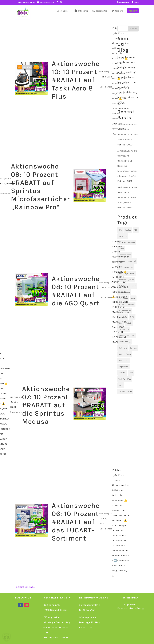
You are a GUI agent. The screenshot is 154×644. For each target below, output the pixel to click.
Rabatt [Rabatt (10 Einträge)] (129, 323)
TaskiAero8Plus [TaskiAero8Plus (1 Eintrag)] (125, 379)
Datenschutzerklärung (131, 608)
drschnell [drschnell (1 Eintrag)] (132, 261)
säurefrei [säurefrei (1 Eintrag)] (122, 373)
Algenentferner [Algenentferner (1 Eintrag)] (125, 255)
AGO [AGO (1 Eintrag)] (136, 230)
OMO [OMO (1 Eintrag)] (132, 317)
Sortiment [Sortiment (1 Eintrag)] (123, 348)
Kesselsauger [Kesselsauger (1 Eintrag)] (124, 292)
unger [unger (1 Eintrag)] (121, 385)
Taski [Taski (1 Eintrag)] (131, 373)
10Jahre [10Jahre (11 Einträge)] (128, 230)
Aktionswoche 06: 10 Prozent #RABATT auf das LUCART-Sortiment (76, 522)
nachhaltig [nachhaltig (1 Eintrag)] (123, 317)
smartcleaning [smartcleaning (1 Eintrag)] (125, 342)
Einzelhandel (106, 87)
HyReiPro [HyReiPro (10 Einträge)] (122, 286)
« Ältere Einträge (25, 587)
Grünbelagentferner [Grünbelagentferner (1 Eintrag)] (127, 273)
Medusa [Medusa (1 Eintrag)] (131, 304)
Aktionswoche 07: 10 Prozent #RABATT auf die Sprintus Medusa (46, 405)
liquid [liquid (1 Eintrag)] (133, 298)
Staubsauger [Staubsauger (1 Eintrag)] (124, 360)
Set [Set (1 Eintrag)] (133, 336)
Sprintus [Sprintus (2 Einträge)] (133, 348)
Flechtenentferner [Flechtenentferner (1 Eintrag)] (126, 267)
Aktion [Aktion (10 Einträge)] (121, 249)
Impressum (131, 604)
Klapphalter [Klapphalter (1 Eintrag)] (123, 298)
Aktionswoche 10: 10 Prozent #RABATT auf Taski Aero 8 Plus (76, 80)
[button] (7, 637)
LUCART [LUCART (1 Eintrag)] (122, 304)
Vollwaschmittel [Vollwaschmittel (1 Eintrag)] (125, 391)
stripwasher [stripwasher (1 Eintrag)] (123, 367)
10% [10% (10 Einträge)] (120, 230)
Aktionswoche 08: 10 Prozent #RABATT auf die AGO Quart (76, 291)
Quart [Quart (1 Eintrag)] (121, 323)
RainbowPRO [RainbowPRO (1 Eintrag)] (124, 329)
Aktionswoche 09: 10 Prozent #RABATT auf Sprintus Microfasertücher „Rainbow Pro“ (40, 187)
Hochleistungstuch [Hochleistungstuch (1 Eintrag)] (126, 280)
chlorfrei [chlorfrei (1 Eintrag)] (122, 261)
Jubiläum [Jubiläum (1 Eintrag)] (132, 286)
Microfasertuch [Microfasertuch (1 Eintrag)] (125, 311)
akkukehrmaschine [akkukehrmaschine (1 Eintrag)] (127, 242)
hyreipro (108, 72)
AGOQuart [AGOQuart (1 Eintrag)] (123, 236)
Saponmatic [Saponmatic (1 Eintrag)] (124, 336)
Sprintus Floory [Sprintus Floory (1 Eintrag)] (125, 354)
